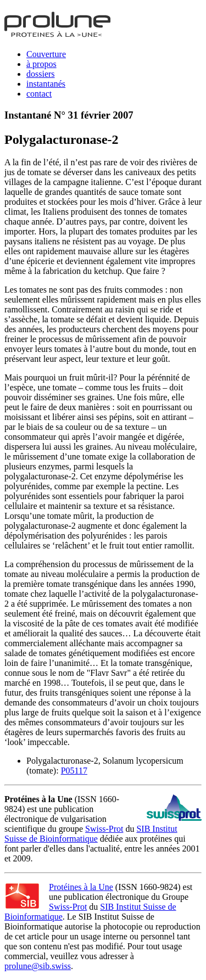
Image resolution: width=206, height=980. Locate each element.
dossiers (41, 74)
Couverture (46, 54)
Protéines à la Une (81, 887)
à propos (41, 64)
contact (39, 94)
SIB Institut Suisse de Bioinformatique (91, 834)
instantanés (46, 84)
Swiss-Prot (104, 829)
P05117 (74, 771)
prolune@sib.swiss (38, 966)
